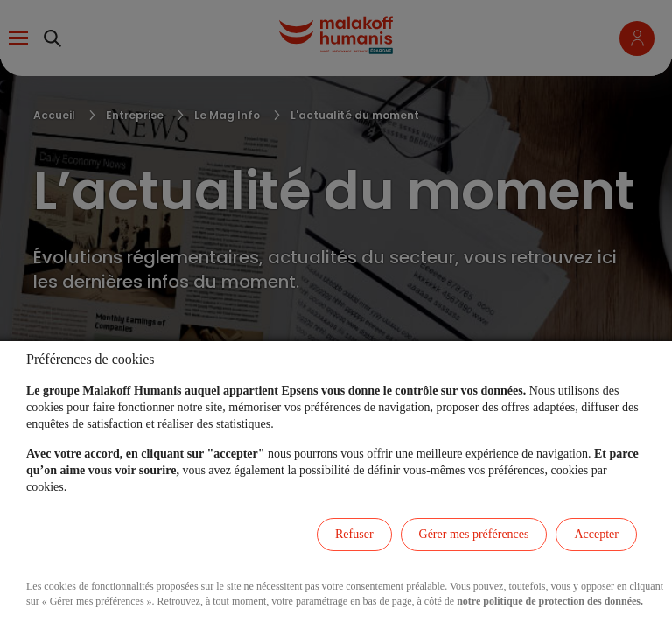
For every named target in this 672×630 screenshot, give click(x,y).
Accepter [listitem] (596, 534)
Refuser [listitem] (354, 534)
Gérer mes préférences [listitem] (474, 534)
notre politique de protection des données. (550, 601)
